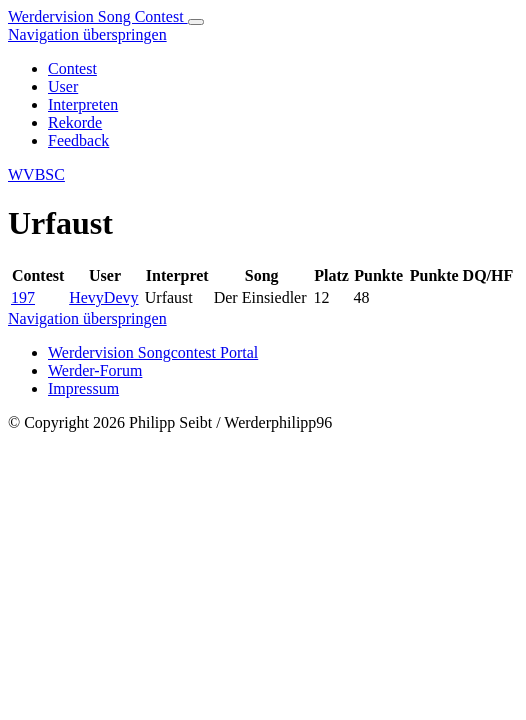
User (63, 86)
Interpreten (83, 104)
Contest (72, 68)
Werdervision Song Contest (98, 16)
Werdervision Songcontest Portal (153, 352)
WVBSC (36, 174)
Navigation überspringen (87, 34)
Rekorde (75, 122)
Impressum (83, 388)
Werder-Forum (95, 370)
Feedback (78, 140)
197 (23, 297)
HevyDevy (103, 297)
